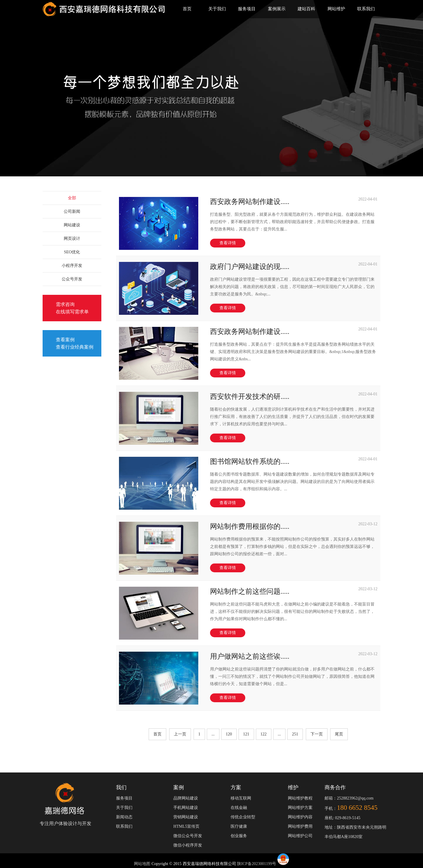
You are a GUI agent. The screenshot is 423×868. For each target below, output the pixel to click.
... (213, 734)
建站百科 (306, 9)
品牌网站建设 (186, 798)
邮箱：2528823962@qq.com (349, 798)
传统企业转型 (243, 817)
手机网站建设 (186, 808)
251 (295, 734)
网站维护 (336, 9)
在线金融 (239, 808)
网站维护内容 (300, 817)
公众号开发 (72, 279)
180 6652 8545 (357, 808)
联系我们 (366, 9)
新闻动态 (124, 817)
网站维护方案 (300, 808)
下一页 (317, 734)
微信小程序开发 (188, 845)
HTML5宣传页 (186, 826)
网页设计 (72, 239)
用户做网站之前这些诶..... (250, 656)
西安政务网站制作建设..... (250, 202)
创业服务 (239, 836)
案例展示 (277, 9)
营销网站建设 (186, 817)
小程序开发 (72, 266)
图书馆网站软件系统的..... (250, 461)
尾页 (339, 734)
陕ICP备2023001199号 (257, 864)
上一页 (180, 734)
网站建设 (72, 225)
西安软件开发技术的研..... (250, 397)
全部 (72, 198)
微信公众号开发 (188, 836)
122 (264, 734)
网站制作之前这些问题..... (250, 591)
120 (229, 734)
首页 (187, 9)
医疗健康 (239, 826)
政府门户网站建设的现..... (250, 267)
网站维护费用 (300, 826)
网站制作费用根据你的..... (250, 526)
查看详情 (228, 243)
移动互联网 (241, 798)
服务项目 (247, 9)
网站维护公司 (300, 836)
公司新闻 (72, 211)
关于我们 (217, 9)
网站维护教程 (300, 798)
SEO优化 (72, 252)
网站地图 (143, 864)
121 (246, 734)
